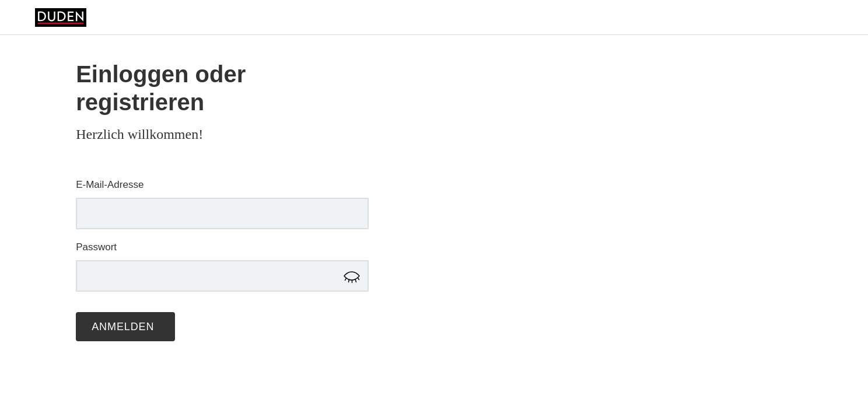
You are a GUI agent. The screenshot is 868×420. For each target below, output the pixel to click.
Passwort (96, 247)
